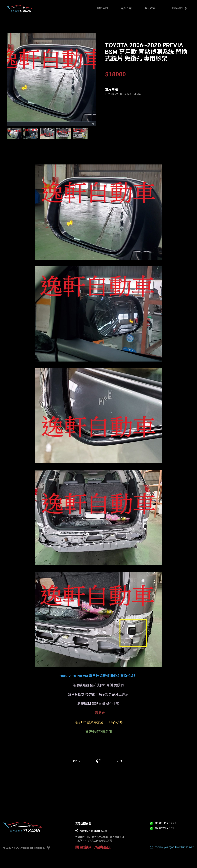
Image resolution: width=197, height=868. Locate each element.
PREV (77, 761)
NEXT (120, 761)
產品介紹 (126, 8)
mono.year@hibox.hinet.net (174, 847)
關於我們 (103, 8)
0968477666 (161, 828)
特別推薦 (150, 8)
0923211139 (161, 823)
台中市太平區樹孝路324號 (93, 831)
